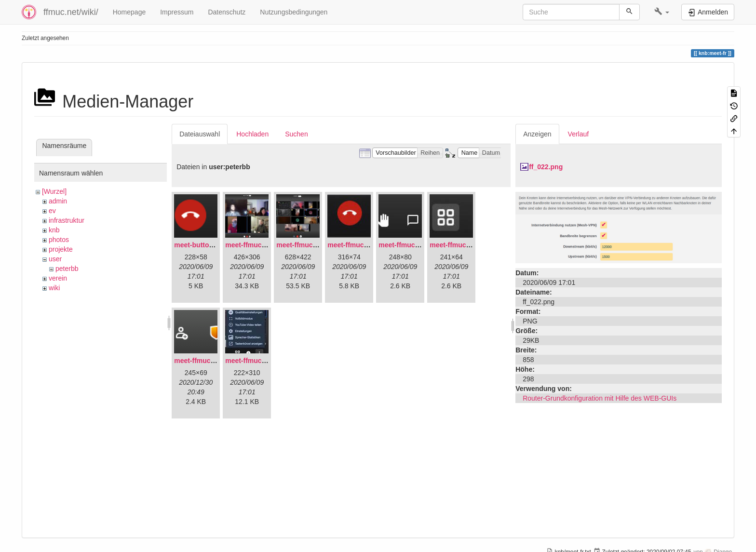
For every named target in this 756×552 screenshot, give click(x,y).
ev (52, 211)
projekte (61, 249)
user (55, 259)
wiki (54, 288)
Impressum (177, 12)
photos (59, 240)
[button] (662, 12)
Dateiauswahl (200, 134)
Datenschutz (227, 12)
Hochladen (252, 134)
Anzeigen (537, 134)
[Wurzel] (54, 191)
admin (58, 201)
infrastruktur (67, 220)
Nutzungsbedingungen (294, 12)
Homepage (129, 12)
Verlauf (579, 134)
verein (58, 278)
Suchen (296, 134)
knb (54, 230)
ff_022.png (546, 167)
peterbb (67, 269)
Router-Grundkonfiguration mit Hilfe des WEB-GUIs (600, 398)
